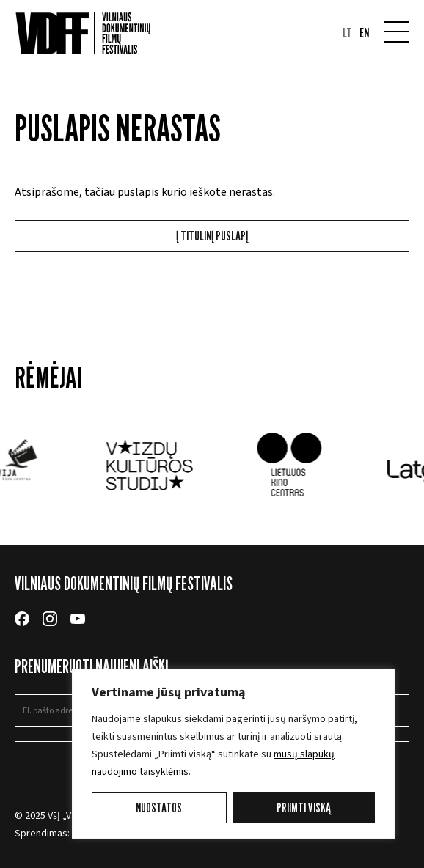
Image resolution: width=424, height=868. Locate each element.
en (364, 33)
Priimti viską (304, 808)
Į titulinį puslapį (212, 236)
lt (347, 33)
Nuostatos (159, 808)
